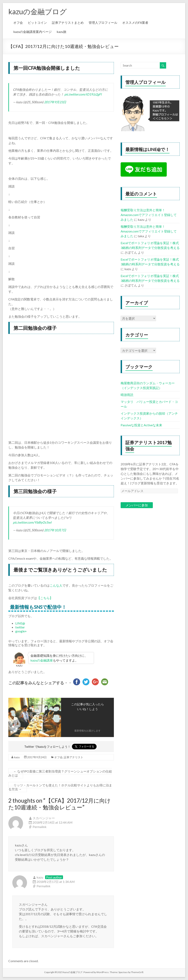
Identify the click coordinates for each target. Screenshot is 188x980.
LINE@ (20, 623)
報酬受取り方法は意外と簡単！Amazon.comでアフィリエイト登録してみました (149, 215)
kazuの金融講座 (42, 660)
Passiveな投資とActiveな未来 (141, 425)
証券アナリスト (74, 757)
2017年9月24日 (37, 757)
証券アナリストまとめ (68, 22)
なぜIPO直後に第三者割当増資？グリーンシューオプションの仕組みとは (60, 773)
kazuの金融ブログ (38, 11)
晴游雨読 (127, 395)
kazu (17, 757)
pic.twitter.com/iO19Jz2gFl (83, 94)
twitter (20, 627)
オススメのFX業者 (135, 22)
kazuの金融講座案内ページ (32, 32)
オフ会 (18, 22)
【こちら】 (45, 598)
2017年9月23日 (55, 102)
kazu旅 (62, 32)
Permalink (40, 827)
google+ (21, 631)
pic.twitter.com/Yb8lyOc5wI (32, 522)
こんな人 (56, 585)
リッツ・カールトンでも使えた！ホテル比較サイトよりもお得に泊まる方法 (60, 787)
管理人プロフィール (103, 22)
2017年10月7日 (55, 530)
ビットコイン (37, 22)
